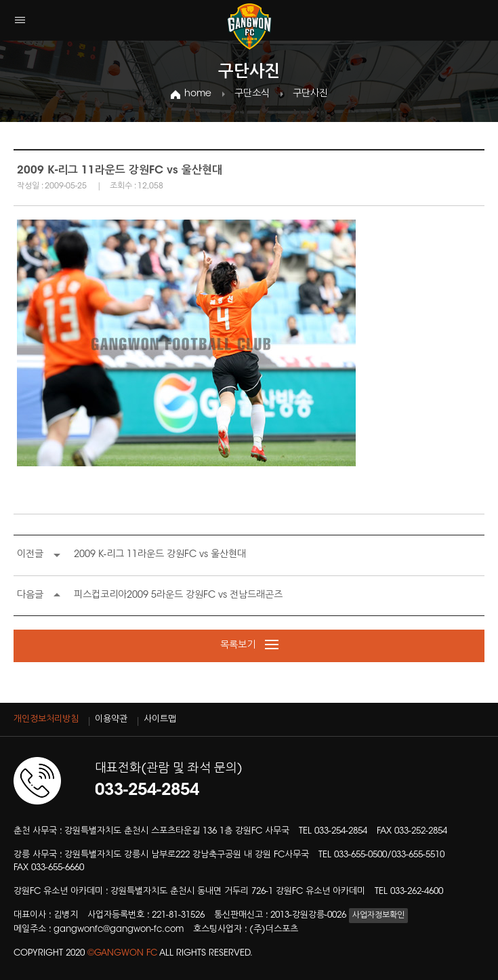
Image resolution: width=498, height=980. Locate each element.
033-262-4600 (417, 892)
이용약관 (111, 719)
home (198, 94)
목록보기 (249, 646)
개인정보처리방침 (46, 719)
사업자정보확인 (378, 916)
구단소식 (252, 94)
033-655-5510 (418, 855)
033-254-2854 (341, 831)
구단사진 (310, 94)
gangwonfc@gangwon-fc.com (119, 930)
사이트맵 (160, 719)
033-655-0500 (360, 855)
